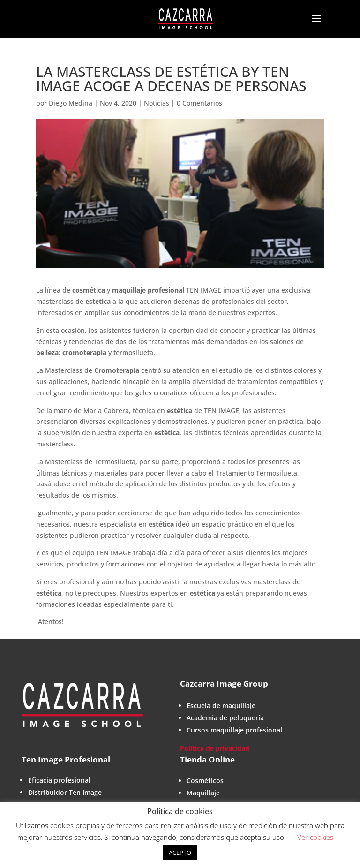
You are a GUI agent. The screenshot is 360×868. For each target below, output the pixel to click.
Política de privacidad (215, 748)
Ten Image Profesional (66, 759)
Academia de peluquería (225, 718)
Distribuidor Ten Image (65, 792)
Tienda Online (207, 759)
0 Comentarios (199, 103)
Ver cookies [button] (315, 837)
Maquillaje (203, 793)
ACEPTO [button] (180, 853)
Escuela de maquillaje (221, 706)
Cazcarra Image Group (224, 683)
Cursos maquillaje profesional (234, 730)
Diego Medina (71, 103)
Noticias (157, 103)
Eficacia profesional (59, 780)
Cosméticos (205, 781)
